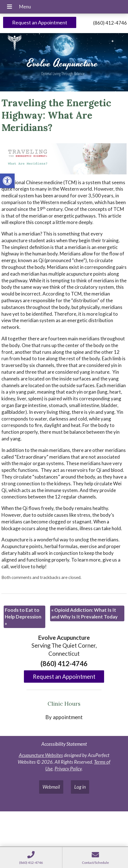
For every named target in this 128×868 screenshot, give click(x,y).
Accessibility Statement (64, 744)
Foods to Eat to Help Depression (23, 617)
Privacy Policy (68, 769)
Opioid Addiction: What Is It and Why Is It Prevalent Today (84, 613)
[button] (7, 181)
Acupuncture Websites (41, 755)
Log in (80, 787)
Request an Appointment (40, 22)
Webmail (51, 787)
